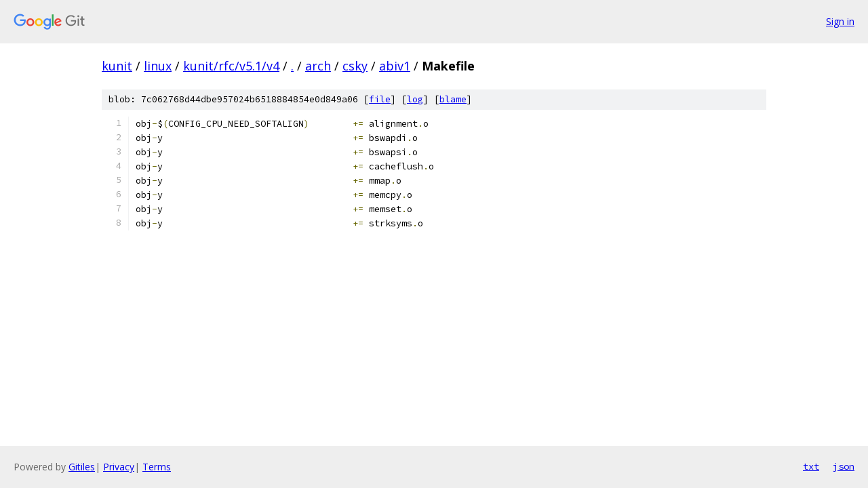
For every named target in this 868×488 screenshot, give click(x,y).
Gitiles (82, 467)
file (380, 99)
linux (158, 66)
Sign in (840, 21)
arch (318, 66)
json (844, 466)
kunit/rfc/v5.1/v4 (231, 66)
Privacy (119, 467)
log (415, 99)
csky (355, 66)
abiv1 (395, 66)
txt (811, 466)
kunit (117, 66)
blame (453, 99)
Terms (157, 467)
